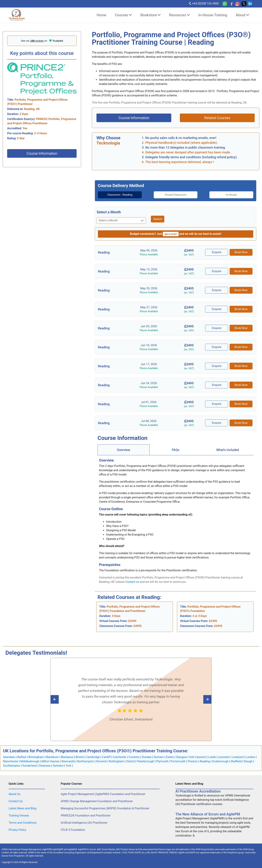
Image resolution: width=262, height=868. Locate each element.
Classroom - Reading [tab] (116, 195)
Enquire (217, 252)
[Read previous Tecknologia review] (199, 699)
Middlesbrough (30, 761)
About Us (14, 794)
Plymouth (162, 761)
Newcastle (68, 761)
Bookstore (151, 15)
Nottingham (117, 761)
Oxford (130, 761)
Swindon (58, 765)
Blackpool (67, 757)
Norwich (101, 761)
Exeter (170, 757)
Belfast (22, 757)
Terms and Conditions (23, 822)
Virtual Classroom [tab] (176, 195)
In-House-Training (213, 15)
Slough (248, 761)
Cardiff (106, 757)
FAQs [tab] (176, 450)
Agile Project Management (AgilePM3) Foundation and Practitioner (103, 794)
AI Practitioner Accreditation (198, 791)
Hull (192, 757)
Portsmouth (178, 761)
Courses (123, 15)
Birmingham (36, 757)
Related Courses (217, 118)
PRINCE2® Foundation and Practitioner (86, 815)
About (242, 15)
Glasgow (181, 757)
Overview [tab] (123, 450)
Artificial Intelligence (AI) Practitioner (84, 822)
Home (101, 15)
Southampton (12, 765)
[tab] (116, 195)
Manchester (11, 761)
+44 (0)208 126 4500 (204, 3)
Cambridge (93, 757)
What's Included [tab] (228, 450)
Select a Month (109, 212)
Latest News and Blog (22, 808)
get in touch (171, 234)
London (250, 757)
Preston (193, 761)
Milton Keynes (50, 761)
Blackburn (52, 757)
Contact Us (16, 801)
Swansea (45, 765)
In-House (235, 195)
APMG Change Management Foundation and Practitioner (97, 801)
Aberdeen (9, 757)
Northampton (85, 761)
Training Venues (19, 815)
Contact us (132, 582)
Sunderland (30, 765)
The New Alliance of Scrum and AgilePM (208, 814)
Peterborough (145, 761)
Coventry (134, 757)
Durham (159, 757)
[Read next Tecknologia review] (63, 699)
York (69, 765)
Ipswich (201, 757)
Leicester (224, 757)
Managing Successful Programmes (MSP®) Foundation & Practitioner (105, 808)
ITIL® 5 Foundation (73, 830)
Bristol (80, 757)
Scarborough (220, 761)
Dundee (147, 757)
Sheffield (236, 761)
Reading (205, 761)
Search (158, 219)
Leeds (212, 757)
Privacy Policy (17, 830)
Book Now (241, 252)
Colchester (120, 757)
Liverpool (238, 757)
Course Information (42, 153)
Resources (179, 15)
